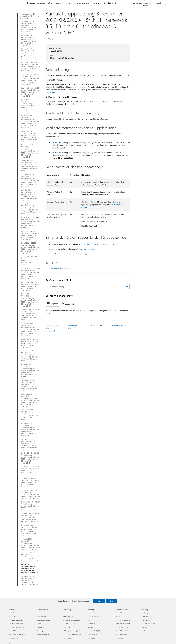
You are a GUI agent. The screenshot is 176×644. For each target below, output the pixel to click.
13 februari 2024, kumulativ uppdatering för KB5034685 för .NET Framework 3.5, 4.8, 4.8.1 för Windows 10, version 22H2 (30, 315)
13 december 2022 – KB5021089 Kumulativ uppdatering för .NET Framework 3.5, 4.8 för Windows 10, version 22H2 (30, 557)
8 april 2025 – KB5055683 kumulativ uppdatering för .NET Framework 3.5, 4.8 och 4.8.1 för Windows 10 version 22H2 (30, 92)
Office (50, 3)
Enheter (68, 3)
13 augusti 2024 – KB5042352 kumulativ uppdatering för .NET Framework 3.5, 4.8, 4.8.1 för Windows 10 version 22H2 (30, 209)
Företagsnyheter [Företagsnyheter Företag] (147, 620)
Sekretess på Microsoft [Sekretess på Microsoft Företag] (148, 624)
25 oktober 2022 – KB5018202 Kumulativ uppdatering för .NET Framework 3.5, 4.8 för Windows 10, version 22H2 (30, 580)
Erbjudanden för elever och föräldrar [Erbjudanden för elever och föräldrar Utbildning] (73, 634)
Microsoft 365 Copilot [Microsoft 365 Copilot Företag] (94, 631)
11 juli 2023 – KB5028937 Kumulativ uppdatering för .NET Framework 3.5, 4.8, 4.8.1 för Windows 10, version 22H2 (30, 471)
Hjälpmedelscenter (119, 325)
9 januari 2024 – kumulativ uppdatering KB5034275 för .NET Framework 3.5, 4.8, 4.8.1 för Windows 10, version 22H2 (30, 343)
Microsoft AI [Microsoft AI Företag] (91, 613)
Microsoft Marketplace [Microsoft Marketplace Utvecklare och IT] (122, 627)
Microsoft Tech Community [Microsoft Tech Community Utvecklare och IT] (123, 624)
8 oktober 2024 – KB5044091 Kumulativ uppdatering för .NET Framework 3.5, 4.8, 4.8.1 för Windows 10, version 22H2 (30, 195)
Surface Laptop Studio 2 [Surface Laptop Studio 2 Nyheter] (15, 620)
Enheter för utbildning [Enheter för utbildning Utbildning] (69, 616)
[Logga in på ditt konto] (161, 3)
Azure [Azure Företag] (90, 620)
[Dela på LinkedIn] (51, 263)
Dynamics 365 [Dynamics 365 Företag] (92, 624)
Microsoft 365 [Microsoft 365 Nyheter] (13, 631)
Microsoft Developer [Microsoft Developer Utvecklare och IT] (121, 613)
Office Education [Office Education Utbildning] (67, 627)
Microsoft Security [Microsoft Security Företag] (93, 616)
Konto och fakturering (82, 3)
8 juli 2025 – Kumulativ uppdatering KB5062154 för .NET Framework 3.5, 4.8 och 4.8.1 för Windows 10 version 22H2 (30, 67)
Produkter (58, 3)
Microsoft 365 (41, 3)
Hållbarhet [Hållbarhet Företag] (145, 631)
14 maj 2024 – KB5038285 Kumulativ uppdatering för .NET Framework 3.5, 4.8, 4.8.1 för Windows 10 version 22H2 (30, 261)
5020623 (55, 152)
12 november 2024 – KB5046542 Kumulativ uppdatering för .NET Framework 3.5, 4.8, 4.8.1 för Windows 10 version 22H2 (30, 166)
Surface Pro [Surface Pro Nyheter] (12, 613)
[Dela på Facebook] (47, 263)
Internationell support (81, 254)
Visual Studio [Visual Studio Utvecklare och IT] (119, 638)
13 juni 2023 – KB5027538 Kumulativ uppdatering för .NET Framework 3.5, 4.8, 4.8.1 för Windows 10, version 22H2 (30, 483)
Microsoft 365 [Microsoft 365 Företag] (92, 627)
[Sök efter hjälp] (148, 3)
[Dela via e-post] (57, 263)
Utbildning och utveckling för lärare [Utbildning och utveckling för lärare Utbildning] (73, 631)
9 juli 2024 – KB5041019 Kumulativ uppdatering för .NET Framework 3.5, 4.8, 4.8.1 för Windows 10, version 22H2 (30, 235)
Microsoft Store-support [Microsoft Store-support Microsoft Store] (43, 620)
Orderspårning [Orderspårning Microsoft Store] (41, 627)
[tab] (53, 304)
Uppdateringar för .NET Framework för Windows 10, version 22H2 (29, 16)
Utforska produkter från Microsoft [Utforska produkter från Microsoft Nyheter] (18, 634)
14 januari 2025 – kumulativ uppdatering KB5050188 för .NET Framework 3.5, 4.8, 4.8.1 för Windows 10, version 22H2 (30, 136)
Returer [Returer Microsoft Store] (39, 624)
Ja (99, 601)
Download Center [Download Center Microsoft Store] (41, 616)
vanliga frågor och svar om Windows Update (98, 244)
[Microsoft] (16, 3)
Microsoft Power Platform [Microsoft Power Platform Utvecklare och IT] (123, 631)
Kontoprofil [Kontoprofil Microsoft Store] (40, 613)
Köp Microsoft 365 (110, 3)
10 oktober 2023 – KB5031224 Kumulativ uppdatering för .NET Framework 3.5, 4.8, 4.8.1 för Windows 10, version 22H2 (30, 385)
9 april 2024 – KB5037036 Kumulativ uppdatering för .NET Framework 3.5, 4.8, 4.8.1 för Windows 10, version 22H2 (30, 286)
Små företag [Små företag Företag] (91, 638)
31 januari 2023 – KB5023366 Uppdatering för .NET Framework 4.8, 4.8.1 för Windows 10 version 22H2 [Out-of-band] (29, 530)
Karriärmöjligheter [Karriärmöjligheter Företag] (147, 613)
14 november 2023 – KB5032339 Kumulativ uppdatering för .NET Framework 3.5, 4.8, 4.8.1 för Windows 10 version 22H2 (30, 356)
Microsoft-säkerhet (97, 325)
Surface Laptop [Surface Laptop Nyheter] (13, 616)
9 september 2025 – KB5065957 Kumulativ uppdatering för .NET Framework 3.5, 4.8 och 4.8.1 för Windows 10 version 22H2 (29, 40)
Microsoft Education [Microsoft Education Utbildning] (68, 613)
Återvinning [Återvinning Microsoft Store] (40, 631)
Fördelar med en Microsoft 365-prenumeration (52, 328)
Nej (112, 601)
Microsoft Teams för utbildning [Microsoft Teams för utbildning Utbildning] (71, 620)
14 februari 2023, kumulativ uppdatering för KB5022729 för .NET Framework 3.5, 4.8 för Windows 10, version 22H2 (30, 518)
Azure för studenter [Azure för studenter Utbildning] (68, 638)
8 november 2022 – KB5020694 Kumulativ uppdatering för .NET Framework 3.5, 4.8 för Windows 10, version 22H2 (30, 569)
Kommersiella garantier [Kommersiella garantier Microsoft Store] (43, 634)
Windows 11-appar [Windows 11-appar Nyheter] (14, 638)
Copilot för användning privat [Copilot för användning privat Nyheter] (17, 627)
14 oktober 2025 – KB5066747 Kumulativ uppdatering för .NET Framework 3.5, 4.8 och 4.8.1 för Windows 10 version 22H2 (29, 26)
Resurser (96, 3)
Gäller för (50, 39)
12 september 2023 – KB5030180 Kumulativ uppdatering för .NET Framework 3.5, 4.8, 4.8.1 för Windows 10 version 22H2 (30, 415)
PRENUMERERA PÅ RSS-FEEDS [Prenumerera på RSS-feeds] (59, 269)
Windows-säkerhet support (87, 249)
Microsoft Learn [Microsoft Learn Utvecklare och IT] (120, 616)
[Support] (31, 3)
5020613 (55, 142)
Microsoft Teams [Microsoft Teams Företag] (93, 634)
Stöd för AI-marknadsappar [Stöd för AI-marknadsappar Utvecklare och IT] (123, 620)
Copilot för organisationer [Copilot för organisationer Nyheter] (16, 624)
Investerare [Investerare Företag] (145, 627)
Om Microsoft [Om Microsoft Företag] (146, 616)
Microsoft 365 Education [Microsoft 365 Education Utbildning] (70, 624)
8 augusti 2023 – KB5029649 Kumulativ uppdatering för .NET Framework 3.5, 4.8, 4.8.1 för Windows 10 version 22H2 (30, 444)
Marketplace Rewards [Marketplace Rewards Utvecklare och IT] (122, 634)
